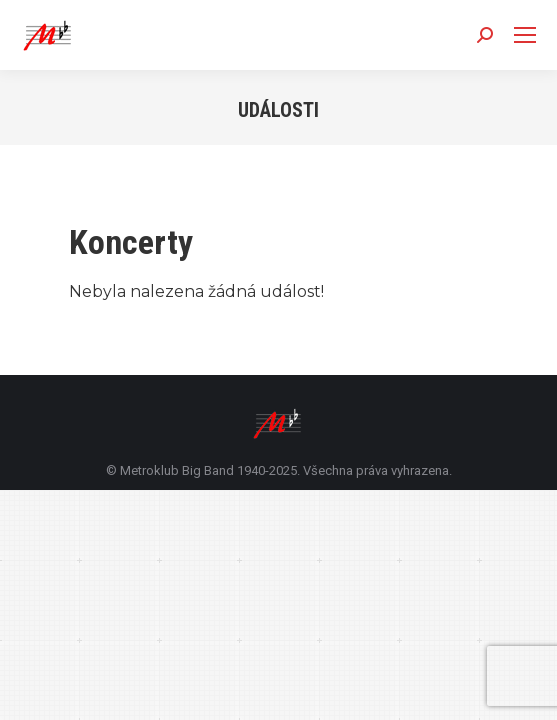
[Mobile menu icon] (525, 35)
